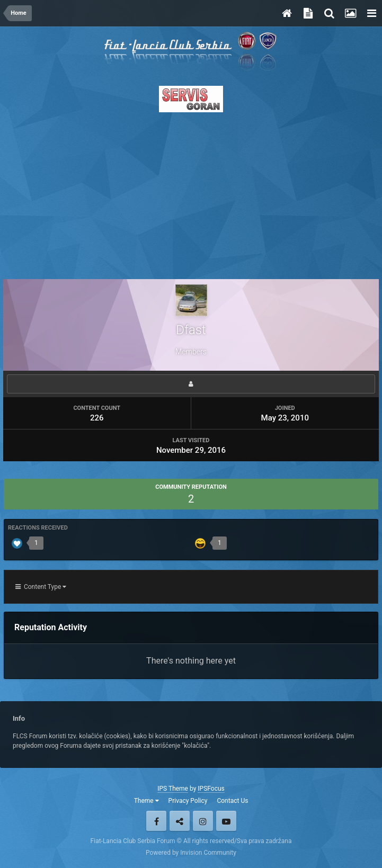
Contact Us (232, 801)
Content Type (41, 587)
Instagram (203, 821)
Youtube (226, 821)
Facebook (156, 821)
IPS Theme (173, 789)
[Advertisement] (191, 193)
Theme (146, 801)
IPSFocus (211, 789)
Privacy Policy (188, 801)
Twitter (180, 821)
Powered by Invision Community (191, 853)
